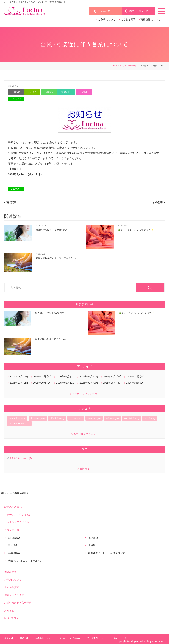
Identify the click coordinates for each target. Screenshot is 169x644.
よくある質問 (128, 20)
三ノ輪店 (87, 92)
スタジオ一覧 (12, 530)
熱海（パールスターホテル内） (25, 561)
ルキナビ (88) (94, 419)
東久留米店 (69, 92)
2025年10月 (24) (19, 383)
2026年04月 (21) (19, 377)
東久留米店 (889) (17, 419)
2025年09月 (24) (42, 383)
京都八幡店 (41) (131, 419)
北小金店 (33, 92)
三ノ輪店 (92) (76, 419)
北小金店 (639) (38, 419)
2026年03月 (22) (42, 377)
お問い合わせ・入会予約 (18, 603)
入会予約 (106, 11)
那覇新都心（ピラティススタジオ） (108, 553)
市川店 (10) (150, 419)
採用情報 (9, 638)
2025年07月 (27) (89, 383)
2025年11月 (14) (135, 377)
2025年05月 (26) (135, 383)
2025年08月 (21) (65, 383)
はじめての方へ (13, 507)
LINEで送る (16, 99)
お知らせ (16, 92)
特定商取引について (98, 638)
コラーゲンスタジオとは (18, 515)
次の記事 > (159, 203)
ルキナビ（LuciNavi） (128, 66)
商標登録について (150, 20)
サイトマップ (121, 638)
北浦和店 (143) (57, 419)
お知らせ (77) (112, 419)
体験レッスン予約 (139, 11)
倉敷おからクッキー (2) (21, 458)
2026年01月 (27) (89, 377)
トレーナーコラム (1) (19, 424)
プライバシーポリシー (71, 638)
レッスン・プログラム (17, 522)
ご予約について (107, 20)
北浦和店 (51, 92)
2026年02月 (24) (65, 377)
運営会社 (24, 638)
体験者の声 (10, 572)
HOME (115, 66)
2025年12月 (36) (112, 377)
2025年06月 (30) (112, 383)
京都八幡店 (14, 553)
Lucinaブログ (11, 618)
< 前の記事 (10, 203)
